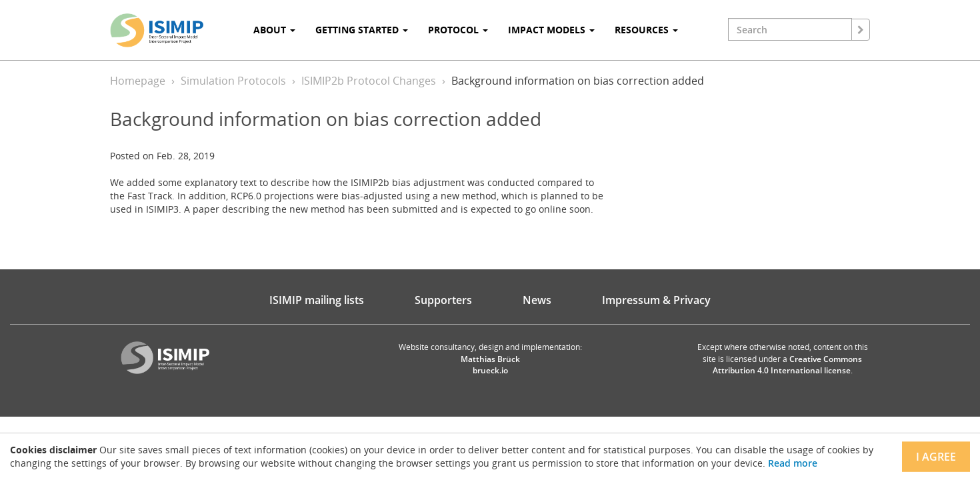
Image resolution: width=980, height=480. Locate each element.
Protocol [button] (458, 30)
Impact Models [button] (551, 30)
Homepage (138, 81)
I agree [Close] (936, 457)
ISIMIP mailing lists (317, 300)
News (537, 300)
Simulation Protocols (233, 81)
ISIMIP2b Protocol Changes (369, 81)
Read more (793, 463)
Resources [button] (646, 30)
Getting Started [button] (362, 30)
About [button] (274, 30)
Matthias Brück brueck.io (490, 365)
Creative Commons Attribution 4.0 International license (788, 365)
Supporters (443, 300)
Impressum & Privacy (656, 300)
